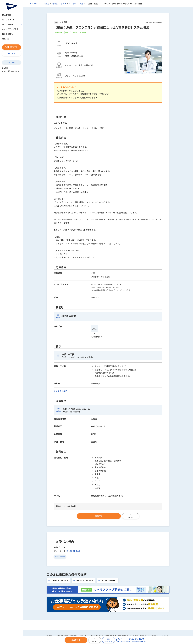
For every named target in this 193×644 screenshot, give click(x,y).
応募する (99, 516)
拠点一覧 (6, 39)
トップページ (35, 4)
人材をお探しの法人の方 (10, 71)
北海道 (46, 4)
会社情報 (5, 68)
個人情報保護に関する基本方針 (102, 636)
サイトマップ (165, 636)
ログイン (12, 53)
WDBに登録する (12, 47)
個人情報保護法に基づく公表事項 (126, 636)
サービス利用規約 (62, 636)
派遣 (81, 4)
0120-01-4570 (74, 551)
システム (73, 4)
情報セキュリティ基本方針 (149, 636)
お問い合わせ (12, 62)
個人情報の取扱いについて (80, 636)
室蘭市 (63, 4)
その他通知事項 (61, 391)
